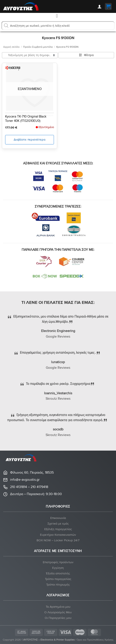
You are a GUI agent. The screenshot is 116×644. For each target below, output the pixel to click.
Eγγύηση (58, 568)
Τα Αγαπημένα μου (58, 607)
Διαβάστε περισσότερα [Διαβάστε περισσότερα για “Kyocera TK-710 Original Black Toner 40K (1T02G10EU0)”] (30, 140)
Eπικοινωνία (58, 518)
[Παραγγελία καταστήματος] (30, 55)
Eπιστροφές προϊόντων (58, 562)
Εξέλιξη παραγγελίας (58, 529)
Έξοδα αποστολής (58, 573)
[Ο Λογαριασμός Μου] (100, 6)
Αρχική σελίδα (11, 47)
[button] (108, 6)
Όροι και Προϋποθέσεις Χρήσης (95, 640)
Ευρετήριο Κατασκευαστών (58, 535)
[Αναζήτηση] (6, 26)
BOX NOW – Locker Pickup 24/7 (58, 540)
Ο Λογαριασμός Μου (58, 612)
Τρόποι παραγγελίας (58, 579)
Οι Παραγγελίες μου (58, 618)
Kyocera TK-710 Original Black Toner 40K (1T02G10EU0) (26, 119)
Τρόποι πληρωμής (58, 585)
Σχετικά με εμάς (58, 524)
